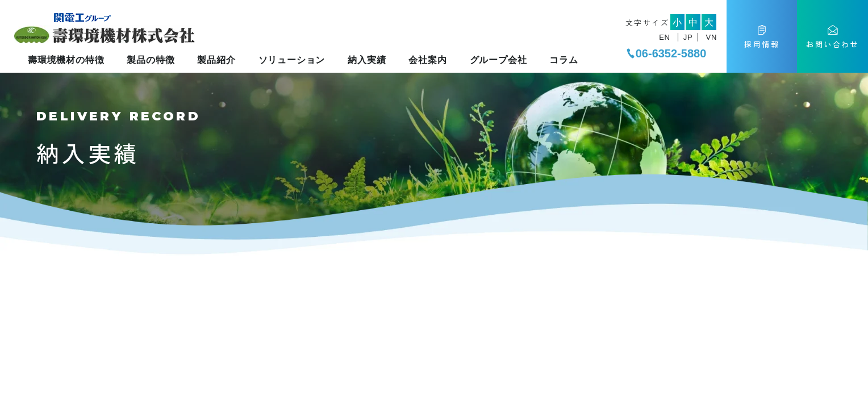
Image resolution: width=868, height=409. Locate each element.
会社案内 (427, 60)
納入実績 (367, 60)
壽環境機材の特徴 (66, 60)
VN (711, 37)
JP (688, 37)
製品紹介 (216, 60)
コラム (564, 60)
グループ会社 (498, 60)
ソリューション (292, 60)
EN (664, 37)
